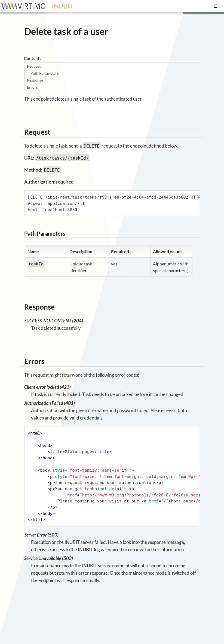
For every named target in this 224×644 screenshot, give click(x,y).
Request (34, 66)
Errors (32, 87)
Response (35, 80)
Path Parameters (45, 73)
